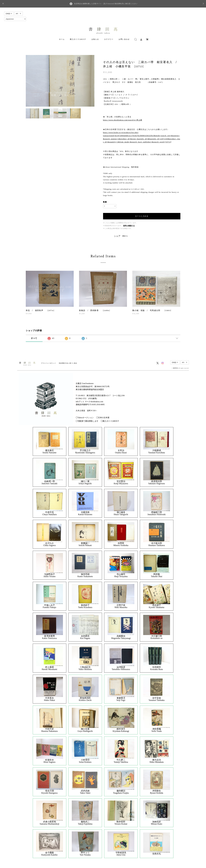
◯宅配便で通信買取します (87, 421)
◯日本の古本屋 (103, 418)
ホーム (62, 39)
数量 (105, 202)
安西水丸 (157, 854)
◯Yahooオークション (85, 418)
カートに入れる (142, 216)
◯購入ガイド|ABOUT (110, 421)
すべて (34, 338)
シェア (117, 236)
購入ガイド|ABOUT (78, 39)
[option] (60, 81)
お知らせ (95, 39)
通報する (125, 236)
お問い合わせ (124, 39)
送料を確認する (129, 226)
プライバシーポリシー (49, 363)
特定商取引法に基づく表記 (68, 363)
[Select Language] (15, 19)
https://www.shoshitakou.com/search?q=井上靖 (123, 120)
